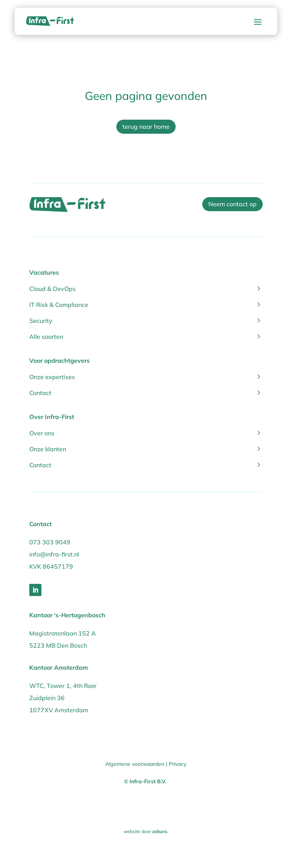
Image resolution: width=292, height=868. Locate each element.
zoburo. (160, 831)
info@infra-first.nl (54, 554)
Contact (146, 393)
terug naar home (146, 126)
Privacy (178, 764)
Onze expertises (146, 377)
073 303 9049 (50, 542)
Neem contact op (232, 204)
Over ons (146, 433)
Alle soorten (146, 337)
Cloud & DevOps (146, 289)
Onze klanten (146, 449)
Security (146, 321)
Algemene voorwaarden (135, 764)
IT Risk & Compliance (146, 305)
